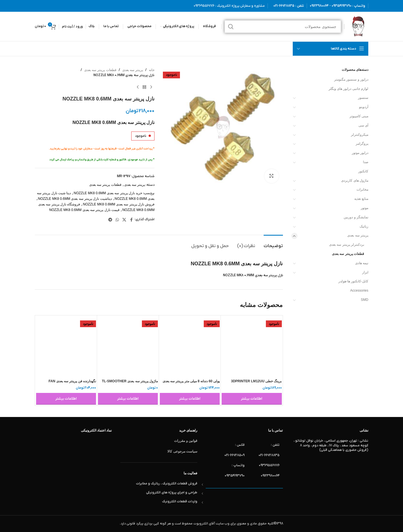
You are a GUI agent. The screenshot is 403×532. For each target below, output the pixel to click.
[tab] (273, 243)
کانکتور (363, 171)
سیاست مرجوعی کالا (182, 451)
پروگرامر (362, 144)
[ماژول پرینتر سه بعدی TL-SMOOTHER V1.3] (128, 346)
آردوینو (364, 107)
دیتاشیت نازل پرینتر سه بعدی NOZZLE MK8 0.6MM (75, 199)
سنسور (363, 98)
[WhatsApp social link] (117, 220)
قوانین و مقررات (186, 441)
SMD (365, 300)
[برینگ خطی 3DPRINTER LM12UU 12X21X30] (252, 346)
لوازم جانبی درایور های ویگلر (348, 89)
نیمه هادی (362, 263)
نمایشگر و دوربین (356, 217)
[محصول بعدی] (138, 87)
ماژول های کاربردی (355, 181)
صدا (366, 162)
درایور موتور (360, 153)
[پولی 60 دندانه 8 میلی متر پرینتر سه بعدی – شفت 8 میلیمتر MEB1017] (190, 346)
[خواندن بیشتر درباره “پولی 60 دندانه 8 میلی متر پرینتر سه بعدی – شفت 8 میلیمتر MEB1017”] (190, 399)
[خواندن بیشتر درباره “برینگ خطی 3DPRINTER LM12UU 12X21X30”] (252, 399)
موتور (365, 208)
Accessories (359, 290)
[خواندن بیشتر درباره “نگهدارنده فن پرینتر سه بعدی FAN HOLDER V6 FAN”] (66, 399)
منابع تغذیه (361, 199)
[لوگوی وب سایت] (358, 26)
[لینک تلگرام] (110, 220)
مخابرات (362, 189)
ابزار (365, 272)
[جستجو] (283, 27)
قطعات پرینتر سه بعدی (348, 254)
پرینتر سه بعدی (358, 235)
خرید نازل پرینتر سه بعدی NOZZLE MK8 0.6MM (108, 193)
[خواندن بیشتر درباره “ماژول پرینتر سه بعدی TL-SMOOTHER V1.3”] (128, 399)
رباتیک (364, 226)
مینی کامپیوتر (359, 116)
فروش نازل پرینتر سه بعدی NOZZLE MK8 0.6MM (119, 204)
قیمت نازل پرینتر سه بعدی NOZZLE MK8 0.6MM (84, 210)
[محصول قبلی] (151, 87)
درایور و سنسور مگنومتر (351, 79)
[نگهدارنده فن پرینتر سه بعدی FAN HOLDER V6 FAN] (66, 346)
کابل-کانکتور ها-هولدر (353, 281)
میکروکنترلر (360, 135)
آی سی (363, 125)
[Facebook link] (131, 220)
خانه (152, 70)
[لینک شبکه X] (124, 220)
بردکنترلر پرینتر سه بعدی (347, 245)
